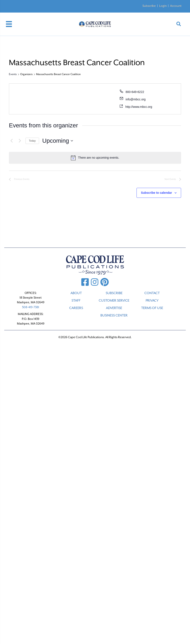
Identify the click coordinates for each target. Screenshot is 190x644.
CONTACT (152, 293)
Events (13, 74)
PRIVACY (152, 301)
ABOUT (76, 293)
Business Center (114, 315)
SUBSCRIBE (114, 293)
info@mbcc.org (136, 99)
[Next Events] (20, 141)
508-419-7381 (31, 307)
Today (32, 141)
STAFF (76, 301)
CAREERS (76, 308)
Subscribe (149, 6)
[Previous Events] (11, 141)
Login (163, 6)
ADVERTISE (114, 308)
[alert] (95, 158)
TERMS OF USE (152, 308)
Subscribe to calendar (156, 193)
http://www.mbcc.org (139, 107)
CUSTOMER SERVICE (114, 301)
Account (176, 6)
